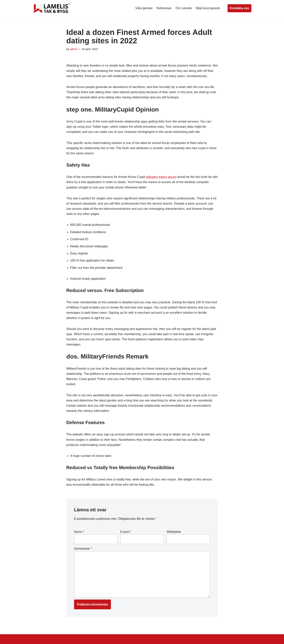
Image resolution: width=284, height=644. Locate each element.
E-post (126, 532)
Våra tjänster (144, 8)
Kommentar (83, 549)
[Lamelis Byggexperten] (52, 8)
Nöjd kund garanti (208, 8)
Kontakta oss (239, 8)
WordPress (67, 639)
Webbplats (174, 532)
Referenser (164, 8)
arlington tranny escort (161, 177)
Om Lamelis (184, 8)
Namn (79, 532)
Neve (36, 639)
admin (74, 49)
